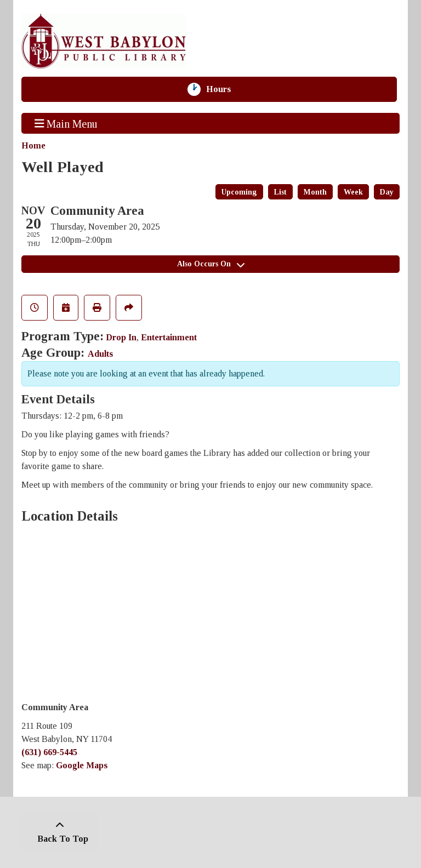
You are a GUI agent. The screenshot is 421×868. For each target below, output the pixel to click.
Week (353, 192)
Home (33, 145)
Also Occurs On (211, 264)
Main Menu (66, 123)
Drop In (121, 337)
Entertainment (169, 337)
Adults (100, 354)
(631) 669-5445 (49, 752)
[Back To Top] (60, 832)
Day (387, 192)
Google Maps (82, 765)
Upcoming (239, 192)
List (280, 192)
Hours (224, 89)
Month (315, 192)
